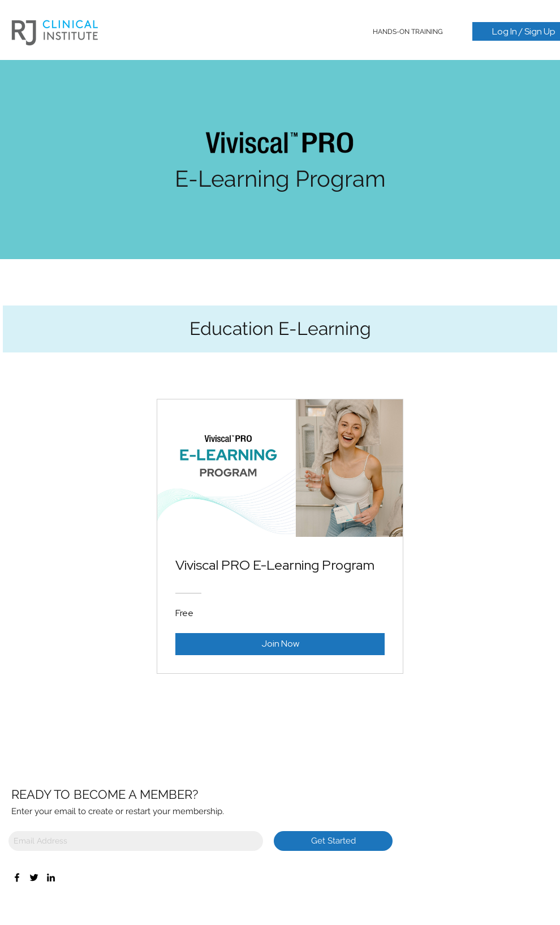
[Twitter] (34, 877)
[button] (408, 32)
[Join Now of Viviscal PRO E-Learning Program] (280, 644)
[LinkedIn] (51, 877)
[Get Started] (333, 841)
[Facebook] (17, 877)
